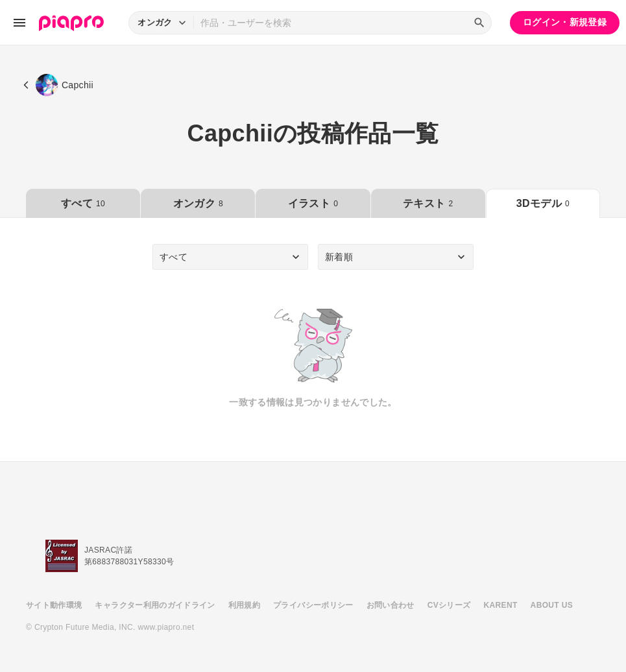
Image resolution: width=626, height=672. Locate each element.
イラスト (313, 203)
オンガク (198, 203)
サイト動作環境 (54, 605)
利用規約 (244, 605)
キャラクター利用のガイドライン (155, 605)
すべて (83, 203)
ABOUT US (552, 605)
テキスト (428, 203)
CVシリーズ (449, 605)
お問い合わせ (391, 605)
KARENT (501, 605)
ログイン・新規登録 (565, 22)
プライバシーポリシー (313, 605)
